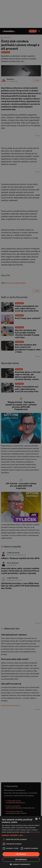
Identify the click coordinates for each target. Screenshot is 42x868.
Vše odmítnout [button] (21, 860)
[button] (21, 835)
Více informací (35, 832)
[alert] (21, 434)
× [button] (39, 819)
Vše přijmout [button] (21, 854)
